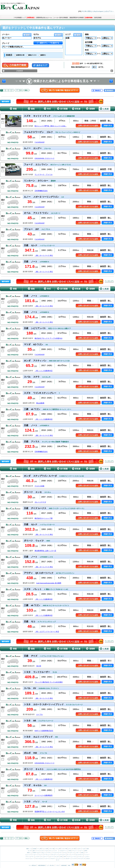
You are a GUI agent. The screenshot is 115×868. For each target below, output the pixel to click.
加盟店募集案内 (42, 865)
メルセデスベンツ (63, 851)
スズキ (46, 851)
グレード (6, 43)
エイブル (39, 715)
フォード (41, 855)
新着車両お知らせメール (44, 18)
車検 (69, 865)
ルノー (32, 859)
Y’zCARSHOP (40, 142)
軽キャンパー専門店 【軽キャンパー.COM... (51, 126)
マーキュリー (47, 855)
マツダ (42, 851)
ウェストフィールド (72, 857)
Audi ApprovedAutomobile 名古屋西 (49, 583)
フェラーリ (47, 859)
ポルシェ (44, 853)
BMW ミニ (30, 853)
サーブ (58, 860)
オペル (65, 853)
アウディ (49, 853)
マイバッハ (75, 851)
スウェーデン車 (72, 849)
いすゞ (56, 851)
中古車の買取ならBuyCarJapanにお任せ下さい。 (98, 11)
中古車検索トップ (20, 18)
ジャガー (37, 857)
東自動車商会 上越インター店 (45, 551)
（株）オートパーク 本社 (44, 255)
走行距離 (89, 42)
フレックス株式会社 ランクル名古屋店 (49, 682)
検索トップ (29, 849)
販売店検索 (98, 18)
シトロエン (87, 857)
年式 (87, 50)
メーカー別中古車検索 (61, 18)
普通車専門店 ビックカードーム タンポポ (50, 812)
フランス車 (58, 849)
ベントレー (87, 855)
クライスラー (62, 855)
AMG (70, 851)
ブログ (58, 865)
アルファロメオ (39, 859)
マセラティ (53, 859)
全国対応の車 (20, 55)
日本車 (35, 849)
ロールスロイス (79, 855)
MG (61, 857)
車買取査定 (31, 18)
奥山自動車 (40, 403)
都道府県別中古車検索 (77, 18)
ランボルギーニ (67, 859)
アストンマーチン (30, 857)
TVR (64, 857)
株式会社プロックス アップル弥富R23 (48, 338)
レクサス (79, 849)
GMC (82, 853)
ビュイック (28, 855)
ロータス (57, 857)
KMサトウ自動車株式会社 (44, 731)
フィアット (60, 859)
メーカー (6, 34)
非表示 (9, 55)
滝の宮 (39, 666)
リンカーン (35, 855)
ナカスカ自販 (39, 486)
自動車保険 (89, 18)
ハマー (86, 853)
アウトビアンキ (81, 859)
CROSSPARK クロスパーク (45, 158)
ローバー (52, 857)
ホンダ (29, 851)
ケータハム (80, 857)
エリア (68, 34)
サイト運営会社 (32, 865)
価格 (87, 34)
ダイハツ (51, 851)
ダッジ (68, 855)
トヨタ (84, 849)
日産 (88, 849)
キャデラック (71, 853)
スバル (37, 851)
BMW (86, 851)
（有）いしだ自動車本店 (44, 371)
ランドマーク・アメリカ (44, 175)
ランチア (74, 859)
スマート (81, 851)
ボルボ (88, 859)
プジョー (28, 859)
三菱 (33, 851)
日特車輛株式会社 (41, 191)
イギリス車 (52, 849)
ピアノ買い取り (51, 865)
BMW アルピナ (37, 853)
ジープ (73, 855)
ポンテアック (55, 855)
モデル (36, 34)
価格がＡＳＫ (32, 55)
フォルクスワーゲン (57, 853)
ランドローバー (44, 857)
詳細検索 (20, 71)
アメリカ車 (45, 849)
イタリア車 (64, 849)
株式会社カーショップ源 (44, 518)
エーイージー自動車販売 (44, 795)
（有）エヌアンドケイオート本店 (47, 632)
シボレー (78, 853)
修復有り (43, 55)
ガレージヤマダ (40, 502)
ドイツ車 (39, 849)
